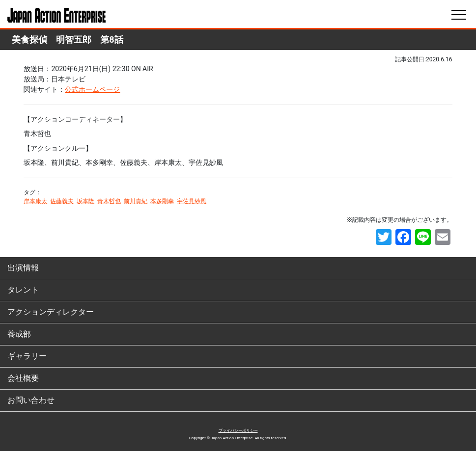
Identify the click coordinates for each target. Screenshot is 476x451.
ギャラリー (27, 356)
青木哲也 (109, 201)
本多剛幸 (162, 201)
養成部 (19, 334)
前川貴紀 (136, 201)
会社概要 (23, 378)
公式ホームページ (92, 89)
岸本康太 (35, 201)
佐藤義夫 (62, 201)
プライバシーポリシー (238, 431)
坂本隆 (85, 201)
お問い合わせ (31, 400)
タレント (23, 290)
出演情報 (23, 268)
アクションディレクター (51, 312)
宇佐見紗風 (192, 201)
